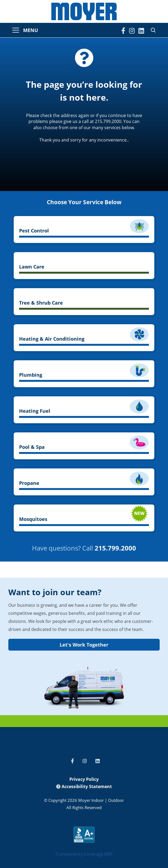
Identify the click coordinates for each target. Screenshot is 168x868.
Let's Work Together (84, 645)
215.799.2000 (115, 548)
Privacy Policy (84, 779)
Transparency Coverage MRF (84, 854)
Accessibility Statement (84, 786)
